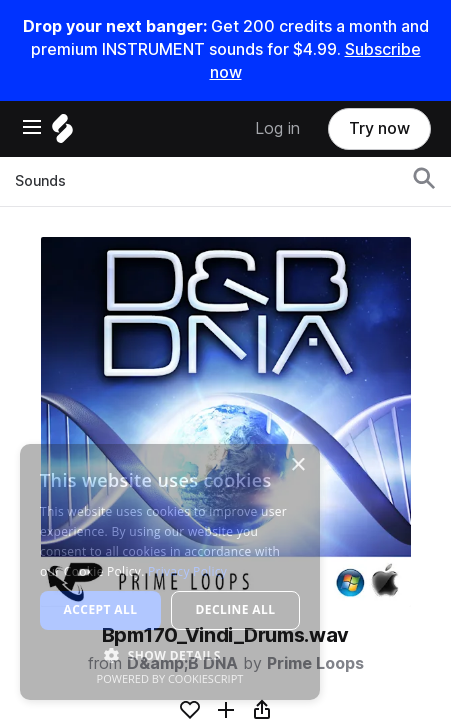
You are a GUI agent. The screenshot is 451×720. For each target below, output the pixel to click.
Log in (277, 128)
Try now (379, 128)
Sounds (40, 181)
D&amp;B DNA (182, 663)
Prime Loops (315, 663)
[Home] (62, 133)
